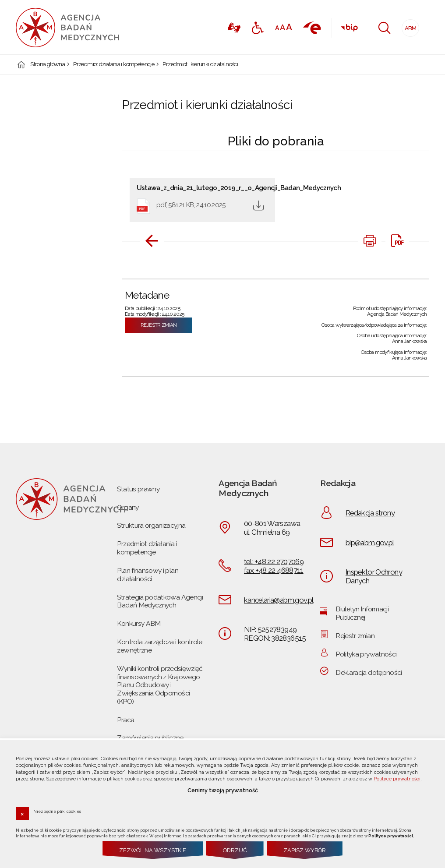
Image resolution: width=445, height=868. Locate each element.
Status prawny (138, 489)
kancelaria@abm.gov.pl (279, 600)
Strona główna (48, 65)
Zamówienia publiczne (150, 738)
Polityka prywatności (366, 654)
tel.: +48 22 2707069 (274, 561)
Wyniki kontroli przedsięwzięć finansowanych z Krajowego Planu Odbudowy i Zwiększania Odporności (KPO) (160, 685)
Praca (125, 720)
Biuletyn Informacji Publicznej (362, 613)
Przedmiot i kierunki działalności (200, 65)
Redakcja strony (370, 513)
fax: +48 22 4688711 (274, 570)
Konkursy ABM (139, 623)
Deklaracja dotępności (369, 672)
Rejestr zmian (159, 325)
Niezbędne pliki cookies (57, 811)
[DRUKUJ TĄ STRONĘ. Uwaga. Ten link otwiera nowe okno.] (370, 241)
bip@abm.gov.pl (370, 543)
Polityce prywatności (397, 779)
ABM (409, 26)
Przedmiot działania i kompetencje (114, 65)
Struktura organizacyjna (151, 525)
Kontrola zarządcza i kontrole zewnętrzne (159, 646)
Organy (128, 507)
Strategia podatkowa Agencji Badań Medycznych (160, 601)
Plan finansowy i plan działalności (147, 575)
